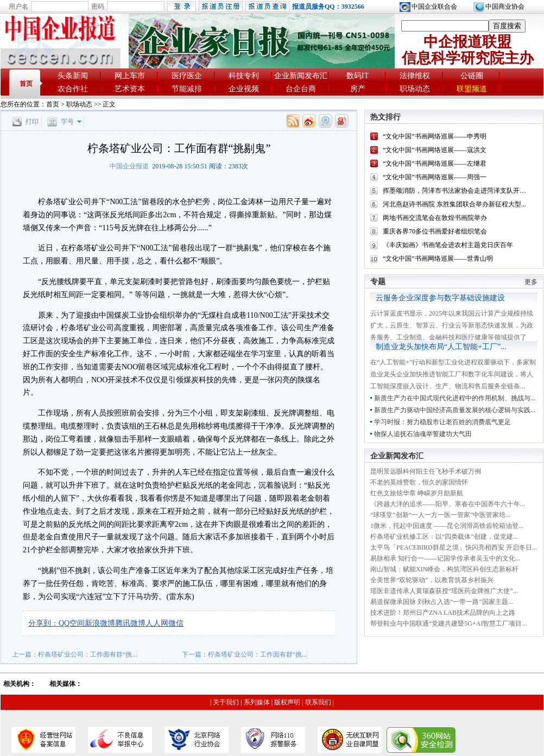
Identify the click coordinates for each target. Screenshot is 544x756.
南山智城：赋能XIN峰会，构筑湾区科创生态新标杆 (444, 569)
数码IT (358, 76)
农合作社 (73, 89)
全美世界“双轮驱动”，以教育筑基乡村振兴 (432, 580)
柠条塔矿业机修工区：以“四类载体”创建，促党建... (444, 537)
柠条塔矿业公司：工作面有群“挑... (87, 654)
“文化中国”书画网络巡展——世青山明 (438, 259)
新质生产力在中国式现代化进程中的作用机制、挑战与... (455, 398)
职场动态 (415, 89)
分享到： (43, 623)
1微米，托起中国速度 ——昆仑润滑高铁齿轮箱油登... (447, 526)
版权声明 (287, 702)
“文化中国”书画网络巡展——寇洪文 (435, 150)
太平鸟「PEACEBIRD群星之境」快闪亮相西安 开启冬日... (454, 547)
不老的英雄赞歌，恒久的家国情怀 (419, 482)
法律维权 (415, 76)
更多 (531, 282)
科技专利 (244, 76)
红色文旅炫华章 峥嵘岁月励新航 (417, 493)
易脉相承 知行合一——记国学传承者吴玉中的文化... (445, 558)
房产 (358, 89)
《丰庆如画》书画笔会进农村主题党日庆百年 (448, 245)
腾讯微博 (130, 623)
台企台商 (301, 89)
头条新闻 (73, 76)
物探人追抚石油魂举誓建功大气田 (423, 434)
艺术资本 (130, 89)
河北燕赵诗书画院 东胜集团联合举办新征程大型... (454, 204)
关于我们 (226, 702)
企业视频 (244, 89)
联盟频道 (472, 89)
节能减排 (187, 89)
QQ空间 (72, 623)
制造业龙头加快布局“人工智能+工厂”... (441, 347)
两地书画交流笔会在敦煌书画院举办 (435, 218)
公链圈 (472, 76)
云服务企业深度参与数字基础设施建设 (440, 298)
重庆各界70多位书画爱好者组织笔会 (435, 231)
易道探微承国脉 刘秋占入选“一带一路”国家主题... (442, 602)
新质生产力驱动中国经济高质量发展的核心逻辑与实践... (455, 410)
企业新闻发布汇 (301, 76)
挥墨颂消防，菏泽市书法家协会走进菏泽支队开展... (457, 191)
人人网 (157, 623)
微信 (176, 623)
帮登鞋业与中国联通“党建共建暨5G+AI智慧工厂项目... (448, 623)
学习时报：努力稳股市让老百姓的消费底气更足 (442, 422)
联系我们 (318, 702)
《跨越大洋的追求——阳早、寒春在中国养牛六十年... (448, 504)
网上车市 (130, 76)
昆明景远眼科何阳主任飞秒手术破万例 (426, 471)
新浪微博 (100, 623)
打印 (32, 122)
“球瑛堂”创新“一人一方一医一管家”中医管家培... (440, 515)
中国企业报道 (129, 166)
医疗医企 (187, 76)
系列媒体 (257, 702)
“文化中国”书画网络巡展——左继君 (435, 163)
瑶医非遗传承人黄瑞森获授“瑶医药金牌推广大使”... (444, 591)
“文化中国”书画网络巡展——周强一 (435, 177)
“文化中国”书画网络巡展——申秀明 (435, 136)
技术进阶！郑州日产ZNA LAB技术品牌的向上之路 (443, 613)
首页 (26, 84)
